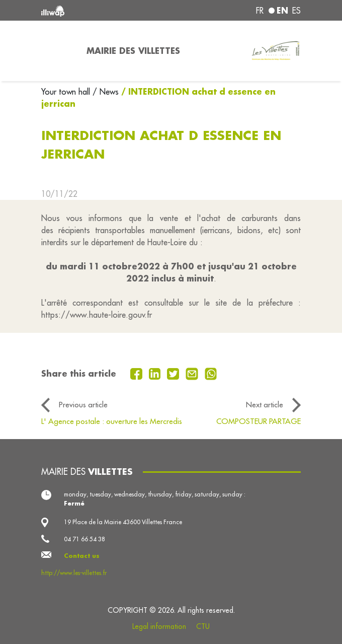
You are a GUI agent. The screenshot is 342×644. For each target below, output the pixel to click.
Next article (265, 405)
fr (260, 11)
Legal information (159, 626)
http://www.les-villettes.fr (74, 573)
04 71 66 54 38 (84, 539)
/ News (106, 92)
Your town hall (67, 92)
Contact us (82, 556)
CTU (203, 626)
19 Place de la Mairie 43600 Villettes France (123, 522)
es (296, 11)
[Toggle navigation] (58, 51)
